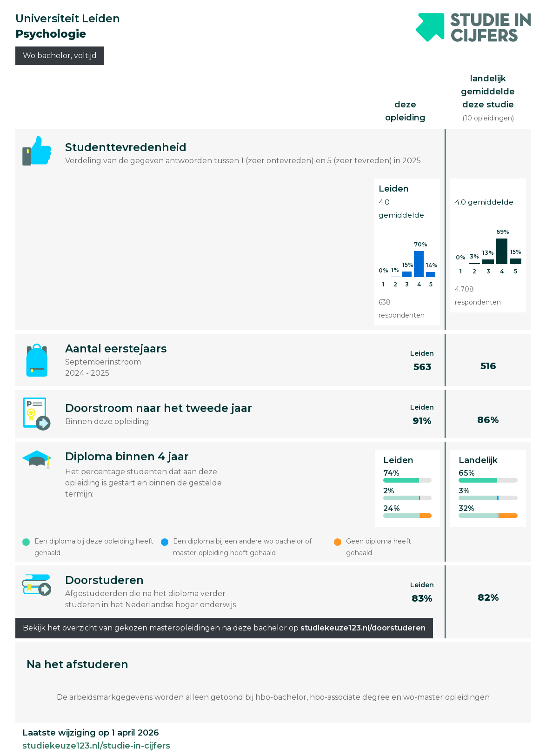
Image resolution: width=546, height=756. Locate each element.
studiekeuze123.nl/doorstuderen (363, 628)
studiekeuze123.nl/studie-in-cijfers (96, 746)
